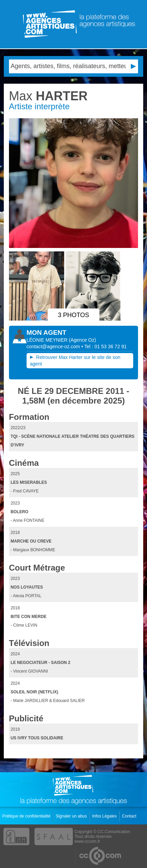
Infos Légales (105, 816)
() (83, 340)
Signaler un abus (72, 816)
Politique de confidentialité (27, 816)
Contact (130, 816)
